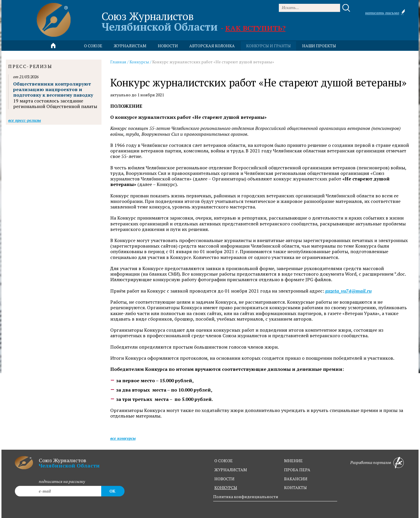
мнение (293, 461)
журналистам (231, 470)
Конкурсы (139, 62)
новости (168, 46)
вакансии (296, 479)
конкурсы (226, 487)
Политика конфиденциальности (246, 497)
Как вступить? (255, 28)
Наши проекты (319, 46)
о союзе (224, 461)
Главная (118, 62)
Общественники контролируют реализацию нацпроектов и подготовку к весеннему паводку (53, 89)
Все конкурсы (123, 438)
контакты (295, 487)
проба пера (297, 470)
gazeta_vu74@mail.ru (348, 291)
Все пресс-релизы (24, 120)
